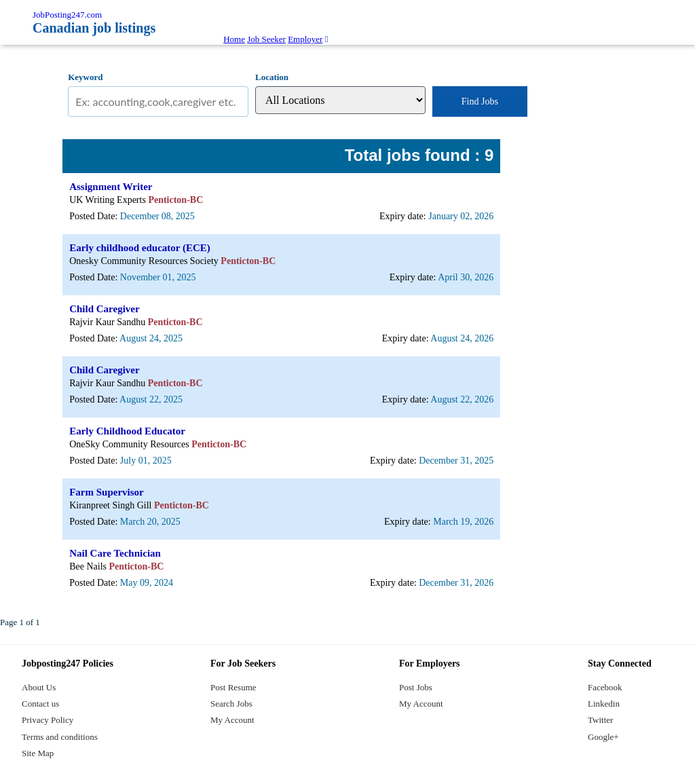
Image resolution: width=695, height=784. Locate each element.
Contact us (40, 704)
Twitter (600, 720)
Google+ (603, 737)
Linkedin (604, 704)
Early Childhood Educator (127, 431)
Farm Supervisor (107, 492)
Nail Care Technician (115, 553)
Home (234, 39)
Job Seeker (266, 39)
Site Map (38, 753)
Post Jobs (416, 687)
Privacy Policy (48, 720)
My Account (232, 720)
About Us (39, 687)
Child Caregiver (104, 309)
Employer (305, 39)
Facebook (605, 687)
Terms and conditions (60, 737)
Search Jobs (231, 704)
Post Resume (233, 687)
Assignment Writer (111, 187)
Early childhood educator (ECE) (140, 248)
